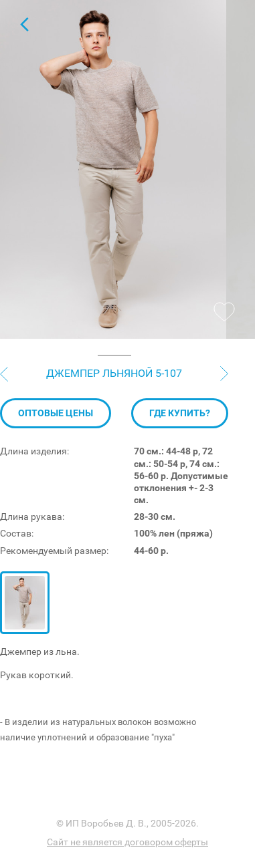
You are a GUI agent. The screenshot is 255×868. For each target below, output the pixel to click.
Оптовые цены (56, 456)
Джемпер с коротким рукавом (24, 24)
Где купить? (180, 456)
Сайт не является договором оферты (127, 842)
